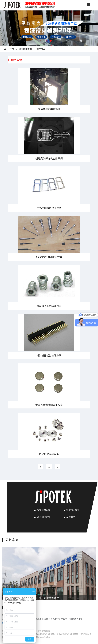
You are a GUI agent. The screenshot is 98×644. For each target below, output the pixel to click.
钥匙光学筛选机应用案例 (49, 158)
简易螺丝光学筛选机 (49, 109)
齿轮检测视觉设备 (49, 454)
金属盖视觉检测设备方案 (49, 405)
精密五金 (41, 49)
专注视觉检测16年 (49, 598)
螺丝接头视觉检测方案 (49, 306)
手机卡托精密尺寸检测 (49, 208)
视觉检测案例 (25, 49)
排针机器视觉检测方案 (49, 355)
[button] (47, 41)
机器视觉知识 (44, 517)
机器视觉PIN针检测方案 (49, 257)
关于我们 (71, 517)
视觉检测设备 (44, 510)
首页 (12, 49)
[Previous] (40, 467)
